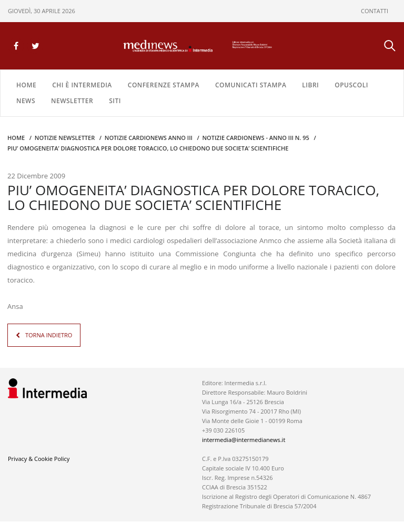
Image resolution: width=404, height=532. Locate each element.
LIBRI (310, 85)
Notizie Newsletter (65, 138)
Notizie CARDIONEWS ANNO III (149, 138)
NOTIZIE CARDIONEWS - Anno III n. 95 (255, 138)
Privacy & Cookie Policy (39, 459)
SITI (115, 101)
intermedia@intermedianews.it (244, 440)
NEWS (26, 101)
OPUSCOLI (351, 85)
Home (26, 85)
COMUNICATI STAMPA (251, 85)
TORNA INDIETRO (49, 335)
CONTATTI (375, 11)
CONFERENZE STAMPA (164, 85)
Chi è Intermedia (82, 85)
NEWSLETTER (72, 101)
